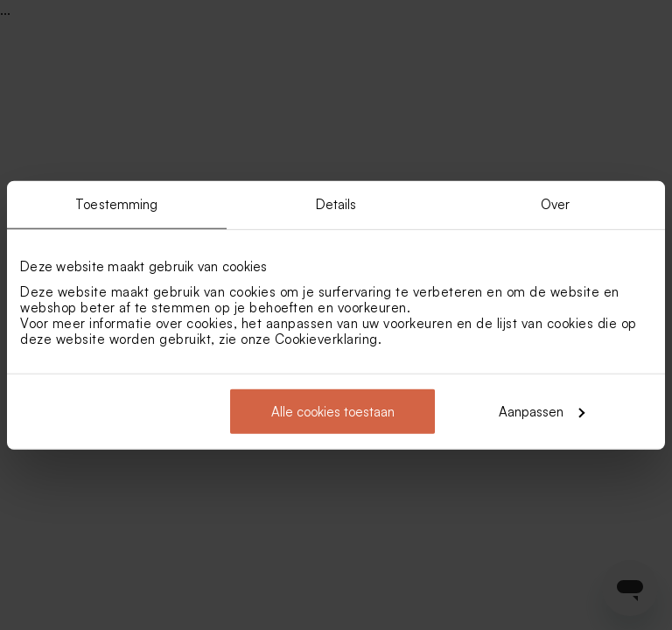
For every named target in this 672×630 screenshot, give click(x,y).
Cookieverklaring (326, 338)
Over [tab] (555, 204)
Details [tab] (336, 204)
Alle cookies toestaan (333, 411)
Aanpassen (542, 411)
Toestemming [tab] (116, 204)
